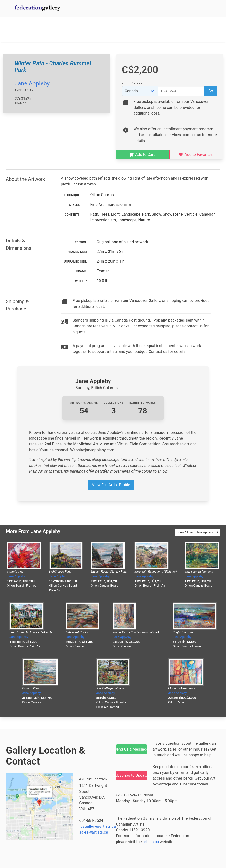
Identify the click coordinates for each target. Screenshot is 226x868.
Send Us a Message (131, 749)
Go (211, 91)
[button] (202, 8)
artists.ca (151, 842)
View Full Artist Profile (111, 485)
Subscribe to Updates (131, 775)
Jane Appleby (32, 83)
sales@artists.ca (94, 832)
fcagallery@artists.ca (97, 826)
